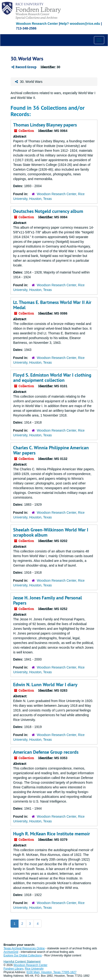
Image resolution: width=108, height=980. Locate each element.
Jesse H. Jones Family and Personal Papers (48, 600)
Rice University (34, 969)
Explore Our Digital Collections (23, 955)
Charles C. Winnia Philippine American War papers (51, 450)
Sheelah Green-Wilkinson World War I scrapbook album (51, 532)
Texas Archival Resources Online (24, 948)
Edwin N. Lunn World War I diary (45, 685)
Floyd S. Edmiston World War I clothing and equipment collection (52, 378)
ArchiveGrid (11, 952)
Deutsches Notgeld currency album (48, 211)
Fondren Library (13, 969)
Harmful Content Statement (22, 961)
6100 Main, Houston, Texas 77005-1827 (52, 972)
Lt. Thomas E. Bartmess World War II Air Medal (52, 305)
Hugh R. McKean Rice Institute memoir (52, 834)
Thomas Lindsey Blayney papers (45, 125)
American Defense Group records (46, 752)
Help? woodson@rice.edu (80, 24)
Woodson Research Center (37, 24)
